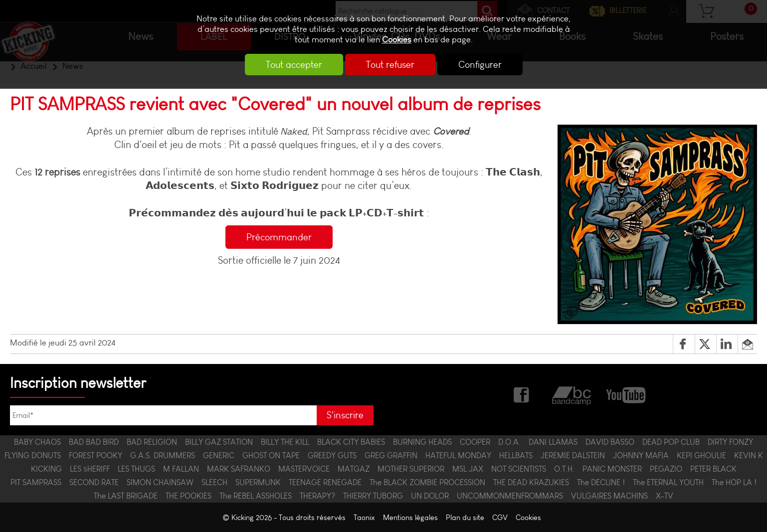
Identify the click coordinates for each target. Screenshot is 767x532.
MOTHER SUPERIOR (411, 469)
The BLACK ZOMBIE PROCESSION (427, 482)
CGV (500, 517)
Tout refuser (390, 65)
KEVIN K (749, 455)
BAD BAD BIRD (94, 442)
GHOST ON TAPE (271, 455)
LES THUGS (136, 469)
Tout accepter (294, 65)
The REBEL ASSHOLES (256, 496)
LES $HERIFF (90, 469)
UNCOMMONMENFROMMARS (510, 496)
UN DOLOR (430, 496)
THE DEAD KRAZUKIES (531, 482)
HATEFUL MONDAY (458, 455)
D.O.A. (509, 442)
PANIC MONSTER (612, 469)
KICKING (46, 469)
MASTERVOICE (304, 469)
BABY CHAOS (37, 442)
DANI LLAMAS (553, 442)
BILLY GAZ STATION (219, 442)
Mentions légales (410, 517)
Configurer (480, 65)
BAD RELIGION (152, 442)
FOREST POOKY (96, 455)
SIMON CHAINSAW (160, 482)
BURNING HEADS (422, 442)
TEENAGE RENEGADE (325, 482)
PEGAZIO (666, 469)
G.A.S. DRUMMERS (163, 455)
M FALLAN (181, 469)
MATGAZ (354, 469)
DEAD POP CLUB (671, 442)
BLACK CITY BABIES (351, 442)
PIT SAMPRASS (36, 482)
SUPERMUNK (258, 482)
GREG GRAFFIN (391, 455)
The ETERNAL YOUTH (668, 482)
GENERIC (219, 455)
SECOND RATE (94, 482)
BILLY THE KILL (285, 442)
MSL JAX (468, 469)
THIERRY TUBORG (373, 496)
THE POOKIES (189, 496)
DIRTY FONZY (730, 442)
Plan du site (465, 517)
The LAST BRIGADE (126, 496)
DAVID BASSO (610, 442)
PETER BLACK (713, 469)
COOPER (475, 442)
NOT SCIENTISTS (519, 469)
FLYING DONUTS (33, 455)
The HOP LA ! (734, 482)
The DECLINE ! (601, 482)
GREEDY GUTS (332, 455)
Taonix (364, 517)
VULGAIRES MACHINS (609, 496)
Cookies (397, 40)
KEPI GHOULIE (701, 455)
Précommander (279, 237)
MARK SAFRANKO (239, 469)
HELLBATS (516, 455)
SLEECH (214, 482)
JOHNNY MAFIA (641, 455)
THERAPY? (317, 496)
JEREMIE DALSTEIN (573, 455)
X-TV (665, 496)
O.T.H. (564, 469)
